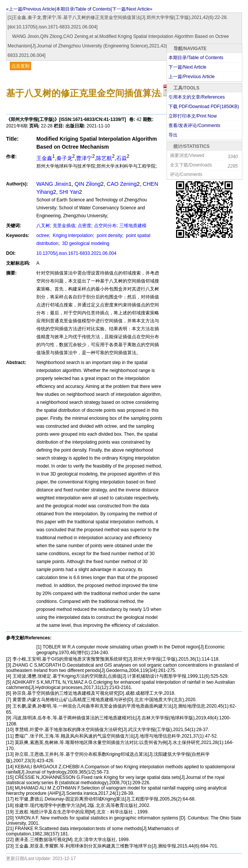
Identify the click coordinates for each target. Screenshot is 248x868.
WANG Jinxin (52, 184)
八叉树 (43, 226)
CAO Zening (122, 184)
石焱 (122, 158)
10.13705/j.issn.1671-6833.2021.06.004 (76, 253)
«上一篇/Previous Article (30, 9)
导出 (173, 135)
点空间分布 (105, 226)
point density (109, 235)
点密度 (84, 226)
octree (43, 235)
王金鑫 (44, 158)
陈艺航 (104, 158)
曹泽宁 (84, 158)
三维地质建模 (133, 226)
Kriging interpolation (72, 235)
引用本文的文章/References (197, 97)
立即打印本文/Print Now (193, 116)
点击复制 (20, 66)
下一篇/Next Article (187, 67)
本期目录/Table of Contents (83, 9)
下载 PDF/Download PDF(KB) (204, 107)
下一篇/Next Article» (132, 9)
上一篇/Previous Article (192, 77)
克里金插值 (64, 226)
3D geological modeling (85, 243)
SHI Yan (69, 192)
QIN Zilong (88, 184)
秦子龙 (64, 158)
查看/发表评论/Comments (194, 126)
